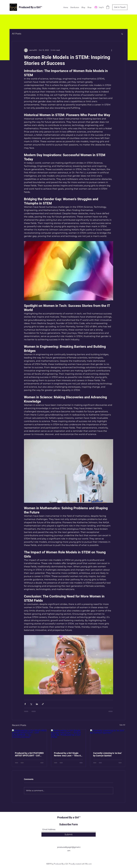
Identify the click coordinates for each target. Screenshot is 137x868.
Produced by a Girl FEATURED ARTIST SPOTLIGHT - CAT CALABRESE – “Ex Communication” (29, 754)
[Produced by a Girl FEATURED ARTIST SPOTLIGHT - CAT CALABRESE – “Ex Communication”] (29, 739)
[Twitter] (69, 856)
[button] (108, 7)
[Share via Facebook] (25, 704)
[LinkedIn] (72, 856)
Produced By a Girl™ (30, 7)
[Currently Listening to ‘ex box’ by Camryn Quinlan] (108, 739)
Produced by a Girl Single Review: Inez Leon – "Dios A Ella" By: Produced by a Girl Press (67, 754)
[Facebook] (65, 856)
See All (122, 725)
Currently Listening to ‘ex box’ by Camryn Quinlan (107, 754)
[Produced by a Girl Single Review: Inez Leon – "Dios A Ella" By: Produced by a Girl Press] (68, 739)
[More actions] (112, 50)
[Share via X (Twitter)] (31, 704)
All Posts (17, 34)
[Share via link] (43, 704)
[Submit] (69, 835)
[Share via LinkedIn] (37, 704)
